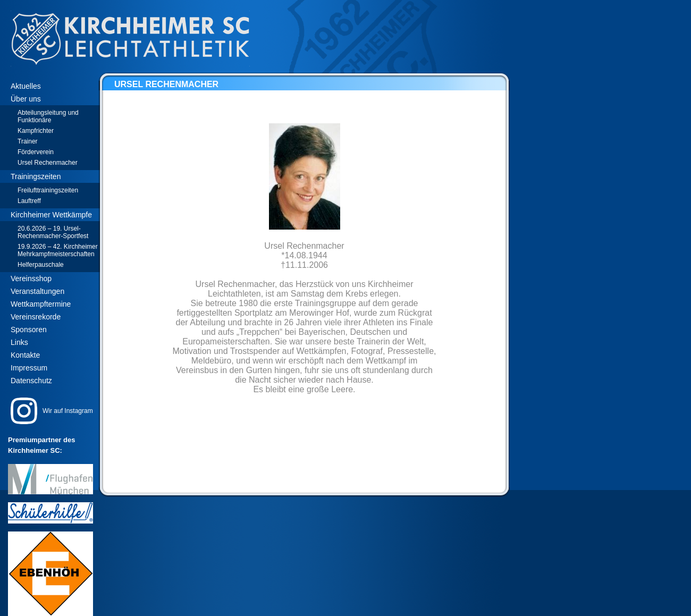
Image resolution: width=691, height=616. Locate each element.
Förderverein (36, 152)
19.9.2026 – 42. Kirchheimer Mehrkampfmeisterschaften (58, 250)
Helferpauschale (41, 265)
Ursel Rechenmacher (48, 163)
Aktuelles (26, 86)
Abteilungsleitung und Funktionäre (48, 116)
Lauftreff (29, 201)
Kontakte (25, 355)
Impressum (29, 368)
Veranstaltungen (37, 291)
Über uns (26, 99)
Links (19, 342)
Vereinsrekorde (36, 317)
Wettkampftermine (41, 304)
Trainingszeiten (36, 176)
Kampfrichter (36, 131)
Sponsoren (29, 330)
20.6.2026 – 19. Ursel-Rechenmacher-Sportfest (53, 232)
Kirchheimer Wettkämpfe (51, 215)
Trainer (28, 141)
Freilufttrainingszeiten (48, 190)
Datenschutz (31, 381)
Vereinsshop (31, 279)
